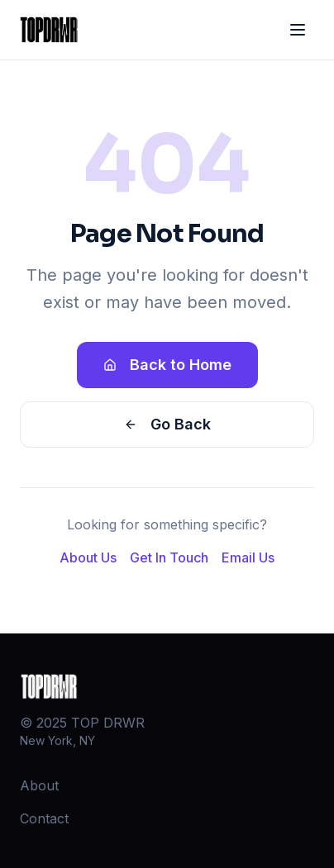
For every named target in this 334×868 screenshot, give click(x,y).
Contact (44, 818)
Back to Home (167, 365)
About (39, 785)
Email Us (248, 557)
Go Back (167, 424)
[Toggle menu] (298, 30)
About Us (88, 557)
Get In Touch (169, 557)
